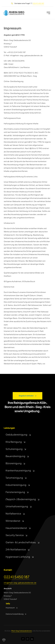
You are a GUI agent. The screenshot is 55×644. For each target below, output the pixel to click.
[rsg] (14, 11)
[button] (4, 640)
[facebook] (23, 639)
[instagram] (27, 639)
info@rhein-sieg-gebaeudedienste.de (20, 583)
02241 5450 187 (38, 3)
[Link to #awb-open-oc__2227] (48, 13)
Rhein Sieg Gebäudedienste (22, 631)
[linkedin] (32, 639)
